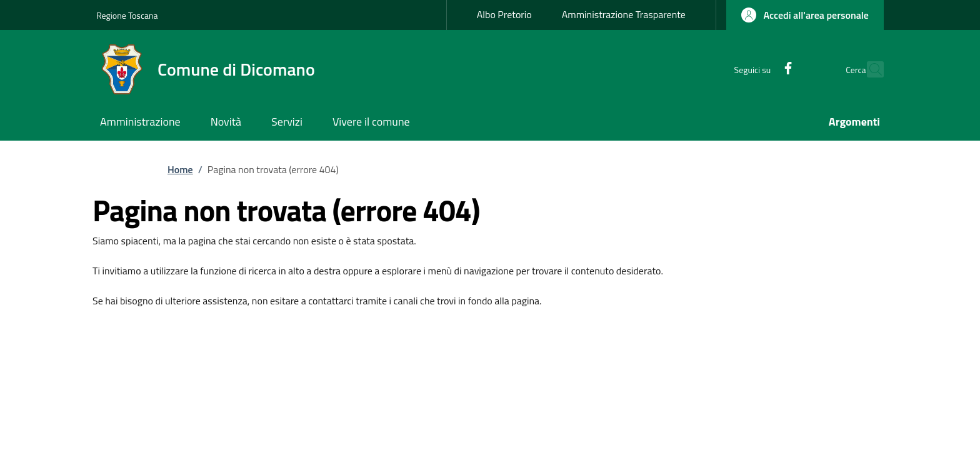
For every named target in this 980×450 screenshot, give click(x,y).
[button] (805, 15)
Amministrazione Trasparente (624, 14)
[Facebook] (761, 69)
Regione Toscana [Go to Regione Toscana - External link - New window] (127, 15)
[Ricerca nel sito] (869, 69)
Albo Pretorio (504, 14)
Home (180, 169)
